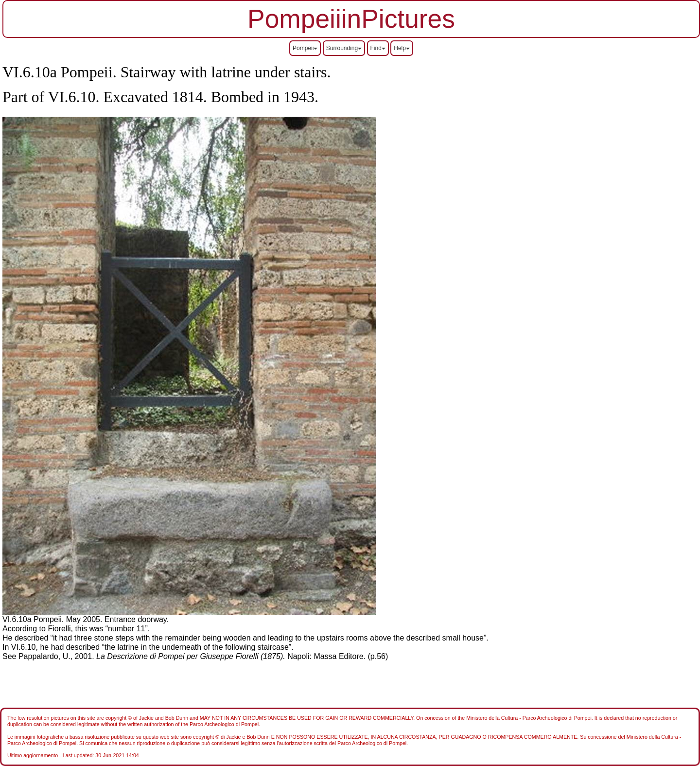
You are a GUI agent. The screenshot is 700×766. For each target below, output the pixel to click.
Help (402, 48)
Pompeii (305, 48)
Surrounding (344, 48)
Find (378, 48)
